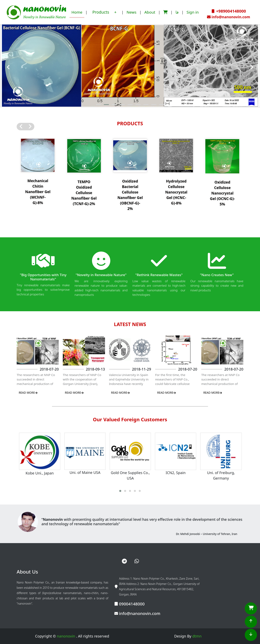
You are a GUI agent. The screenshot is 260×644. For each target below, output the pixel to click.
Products (101, 12)
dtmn (197, 636)
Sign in (193, 12)
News (132, 12)
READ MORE (28, 393)
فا (177, 12)
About (150, 12)
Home (77, 12)
